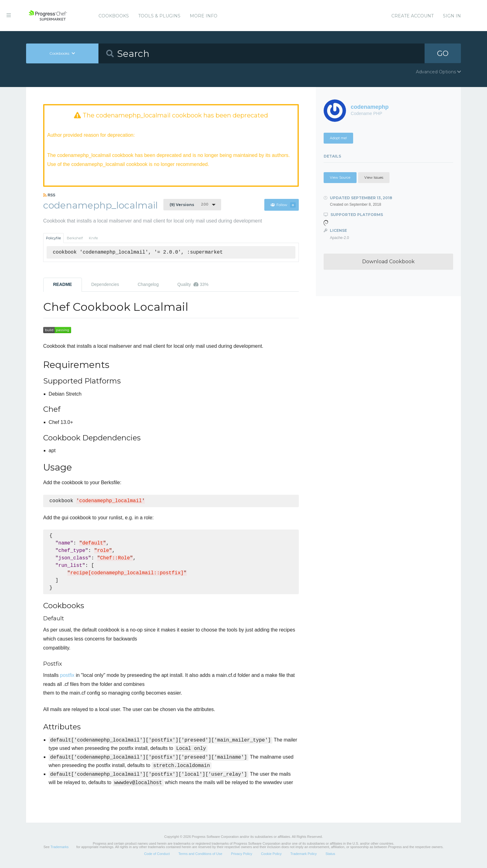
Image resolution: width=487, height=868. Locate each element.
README (63, 284)
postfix (67, 675)
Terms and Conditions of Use (200, 854)
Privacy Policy (242, 854)
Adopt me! (338, 138)
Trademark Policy (304, 854)
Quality (193, 284)
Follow (283, 205)
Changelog (148, 284)
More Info (204, 16)
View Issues (374, 177)
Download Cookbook (388, 262)
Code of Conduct (157, 854)
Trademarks (59, 847)
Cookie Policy (271, 854)
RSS (49, 195)
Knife (93, 238)
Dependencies (105, 284)
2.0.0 (189, 204)
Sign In (452, 16)
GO (443, 53)
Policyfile (53, 238)
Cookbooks (114, 16)
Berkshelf (75, 238)
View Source (340, 177)
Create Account (412, 16)
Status (330, 854)
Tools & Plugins (159, 16)
